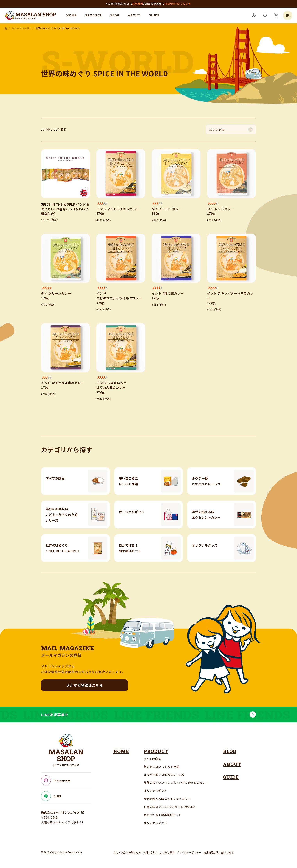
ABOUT (134, 15)
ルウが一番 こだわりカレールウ (164, 775)
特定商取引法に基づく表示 (219, 852)
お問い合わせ (150, 852)
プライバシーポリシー (189, 852)
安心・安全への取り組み (127, 852)
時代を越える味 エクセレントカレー (167, 799)
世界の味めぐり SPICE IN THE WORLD (169, 807)
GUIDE (154, 15)
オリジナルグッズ (155, 823)
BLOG (115, 15)
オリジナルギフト (155, 791)
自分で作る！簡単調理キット (163, 815)
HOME (72, 15)
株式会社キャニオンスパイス (60, 812)
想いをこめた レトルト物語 (161, 767)
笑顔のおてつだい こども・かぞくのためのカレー (176, 783)
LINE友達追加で (168, 4)
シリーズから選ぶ (22, 28)
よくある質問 (167, 852)
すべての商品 (152, 759)
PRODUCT (93, 15)
